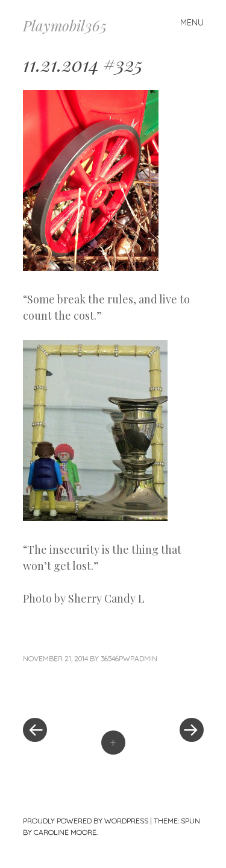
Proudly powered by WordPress (86, 821)
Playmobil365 (65, 25)
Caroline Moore (65, 832)
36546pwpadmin (129, 658)
